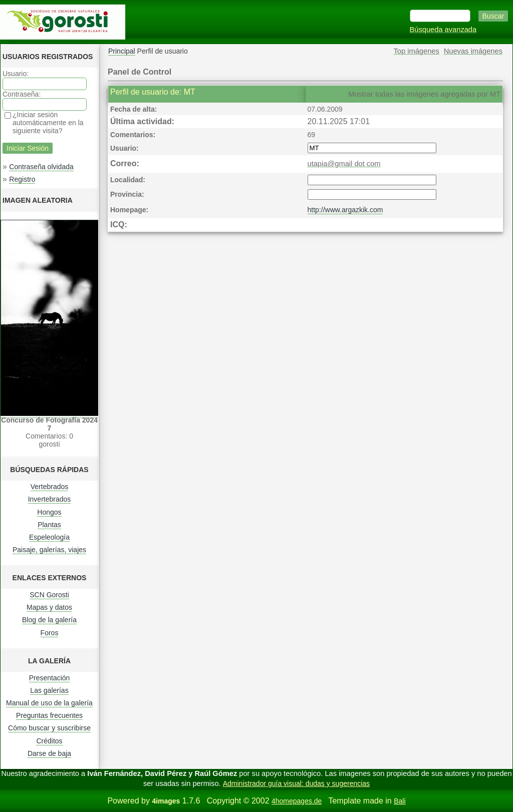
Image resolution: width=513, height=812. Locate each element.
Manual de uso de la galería (49, 703)
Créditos (49, 741)
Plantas (49, 525)
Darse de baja (49, 753)
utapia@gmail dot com (344, 164)
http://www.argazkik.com (345, 210)
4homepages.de (297, 801)
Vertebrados (50, 487)
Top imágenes (417, 51)
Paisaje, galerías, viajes (49, 550)
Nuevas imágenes (473, 51)
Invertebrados (50, 499)
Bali (400, 801)
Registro (22, 179)
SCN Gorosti (49, 595)
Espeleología (49, 537)
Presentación (50, 678)
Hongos (49, 512)
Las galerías (49, 690)
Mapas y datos (49, 607)
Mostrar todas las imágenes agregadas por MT (424, 94)
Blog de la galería (49, 620)
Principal (122, 51)
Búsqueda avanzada (443, 30)
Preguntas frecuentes (49, 715)
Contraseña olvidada (41, 167)
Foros (50, 633)
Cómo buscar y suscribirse (49, 728)
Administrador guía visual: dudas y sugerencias (296, 783)
